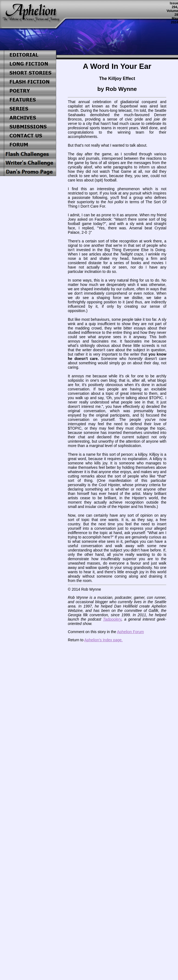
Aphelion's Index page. (104, 640)
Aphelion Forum (130, 632)
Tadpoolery (112, 619)
